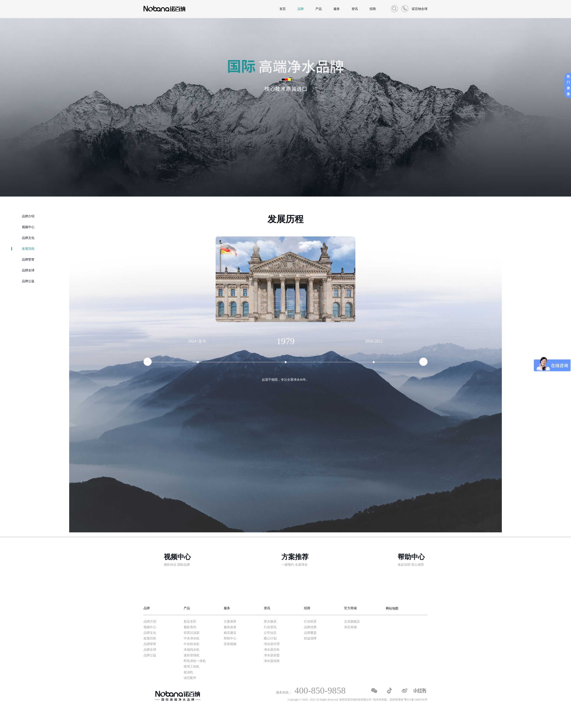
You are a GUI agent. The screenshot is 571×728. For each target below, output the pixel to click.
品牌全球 (28, 270)
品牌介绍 (28, 216)
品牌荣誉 (28, 260)
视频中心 (28, 227)
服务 (337, 9)
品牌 (301, 9)
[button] (148, 362)
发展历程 (28, 249)
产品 (319, 9)
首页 (283, 9)
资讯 (355, 9)
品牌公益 (28, 281)
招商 (373, 9)
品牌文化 (28, 238)
